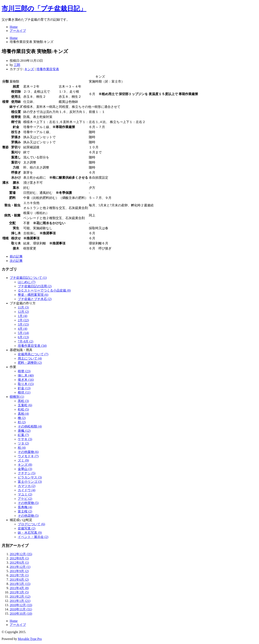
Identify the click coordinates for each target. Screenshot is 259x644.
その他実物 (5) (28, 503)
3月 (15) (23, 324)
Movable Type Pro (30, 639)
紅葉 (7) (23, 435)
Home (14, 27)
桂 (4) (22, 448)
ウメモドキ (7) (28, 456)
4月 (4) (23, 329)
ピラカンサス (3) (30, 477)
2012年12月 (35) (21, 554)
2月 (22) (23, 320)
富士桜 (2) (25, 511)
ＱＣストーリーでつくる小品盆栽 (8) (44, 290)
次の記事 (16, 261)
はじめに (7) (27, 282)
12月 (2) (23, 312)
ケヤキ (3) (25, 439)
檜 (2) (22, 418)
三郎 (17, 65)
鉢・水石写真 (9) (30, 533)
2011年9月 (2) (19, 571)
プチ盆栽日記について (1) (28, 278)
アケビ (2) (25, 499)
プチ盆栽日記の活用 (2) (35, 286)
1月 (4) (23, 316)
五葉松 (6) (25, 405)
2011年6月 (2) (19, 580)
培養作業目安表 (48, 69)
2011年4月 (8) (19, 588)
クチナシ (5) (27, 473)
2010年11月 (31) (21, 609)
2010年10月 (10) (21, 614)
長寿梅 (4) (25, 507)
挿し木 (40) (26, 375)
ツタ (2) (23, 443)
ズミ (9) (23, 460)
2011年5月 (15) (20, 584)
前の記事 (16, 256)
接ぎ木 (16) (26, 380)
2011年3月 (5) (19, 592)
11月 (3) (23, 307)
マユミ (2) (25, 494)
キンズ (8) (25, 465)
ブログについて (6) (31, 524)
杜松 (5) (23, 409)
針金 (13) (24, 388)
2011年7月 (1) (19, 575)
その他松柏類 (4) (30, 426)
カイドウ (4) (27, 490)
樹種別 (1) (17, 397)
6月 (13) (23, 337)
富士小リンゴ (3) (30, 482)
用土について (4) (30, 358)
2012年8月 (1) (19, 558)
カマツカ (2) (27, 486)
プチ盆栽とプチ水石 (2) (35, 299)
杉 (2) (22, 422)
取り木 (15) (26, 384)
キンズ (29, 69)
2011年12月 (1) (20, 567)
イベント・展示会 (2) (33, 537)
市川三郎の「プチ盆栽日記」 (44, 8)
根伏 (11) (24, 392)
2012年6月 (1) (19, 563)
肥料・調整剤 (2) (30, 363)
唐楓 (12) (24, 431)
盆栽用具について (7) (33, 354)
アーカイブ (18, 31)
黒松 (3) (23, 401)
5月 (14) (23, 333)
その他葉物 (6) (28, 452)
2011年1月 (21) (20, 601)
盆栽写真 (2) (27, 528)
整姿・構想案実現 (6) (33, 295)
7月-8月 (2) (25, 341)
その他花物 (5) (28, 516)
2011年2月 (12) (20, 597)
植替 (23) (24, 371)
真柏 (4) (23, 414)
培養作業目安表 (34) (32, 346)
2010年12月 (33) (21, 605)
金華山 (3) (25, 469)
